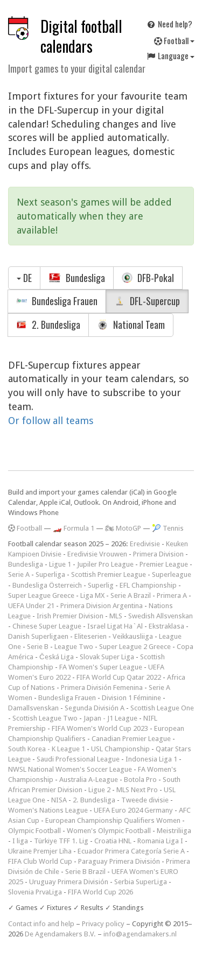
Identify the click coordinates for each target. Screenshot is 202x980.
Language (170, 55)
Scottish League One (162, 708)
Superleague (172, 574)
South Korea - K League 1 (47, 749)
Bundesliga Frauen (57, 301)
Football (174, 40)
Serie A (19, 574)
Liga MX (92, 595)
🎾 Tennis (168, 528)
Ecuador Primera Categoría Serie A (131, 851)
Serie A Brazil (131, 595)
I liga (20, 841)
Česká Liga (57, 657)
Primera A (172, 595)
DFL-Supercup (147, 301)
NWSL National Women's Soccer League (70, 769)
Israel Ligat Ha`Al (115, 626)
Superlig (101, 585)
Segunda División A (95, 708)
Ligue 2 (99, 790)
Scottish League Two (45, 718)
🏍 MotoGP (123, 528)
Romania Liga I (160, 841)
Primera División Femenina (102, 688)
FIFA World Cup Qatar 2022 (119, 677)
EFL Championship (148, 585)
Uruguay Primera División (69, 882)
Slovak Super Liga (107, 657)
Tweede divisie (145, 800)
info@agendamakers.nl (140, 934)
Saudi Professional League (78, 759)
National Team (131, 325)
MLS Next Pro (137, 790)
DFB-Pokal (148, 278)
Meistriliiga (174, 831)
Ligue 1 (60, 564)
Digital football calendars (81, 36)
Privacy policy (103, 924)
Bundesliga (77, 278)
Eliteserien (90, 636)
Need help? (169, 24)
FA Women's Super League (101, 667)
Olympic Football (34, 831)
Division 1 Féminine (131, 698)
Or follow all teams (51, 421)
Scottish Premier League (109, 574)
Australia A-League (89, 780)
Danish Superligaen (38, 636)
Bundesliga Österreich (47, 585)
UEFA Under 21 (31, 606)
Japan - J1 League (110, 718)
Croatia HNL (113, 841)
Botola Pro (140, 780)
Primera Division (158, 554)
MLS (116, 616)
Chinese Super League (47, 626)
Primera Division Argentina (102, 606)
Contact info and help (41, 924)
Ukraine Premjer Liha (40, 851)
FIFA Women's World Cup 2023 (100, 728)
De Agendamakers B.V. (60, 934)
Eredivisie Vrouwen (97, 554)
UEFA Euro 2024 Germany (133, 810)
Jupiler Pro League (105, 564)
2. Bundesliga (48, 325)
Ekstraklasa (166, 626)
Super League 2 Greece (135, 647)
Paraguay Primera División (119, 861)
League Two (74, 647)
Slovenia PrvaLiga (35, 892)
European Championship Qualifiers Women (113, 820)
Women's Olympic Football (109, 831)
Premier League (164, 564)
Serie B (38, 647)
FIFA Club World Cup (40, 861)
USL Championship (120, 749)
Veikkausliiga (133, 636)
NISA (59, 800)
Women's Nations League (48, 810)
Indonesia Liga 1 (151, 759)
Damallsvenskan (33, 708)
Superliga (50, 574)
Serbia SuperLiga (141, 882)
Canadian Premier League (131, 739)
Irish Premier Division (70, 616)
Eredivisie (145, 544)
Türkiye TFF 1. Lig (61, 841)
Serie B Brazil (85, 872)
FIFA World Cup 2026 (100, 892)
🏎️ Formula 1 (74, 528)
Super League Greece (41, 595)
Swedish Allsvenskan (161, 616)
